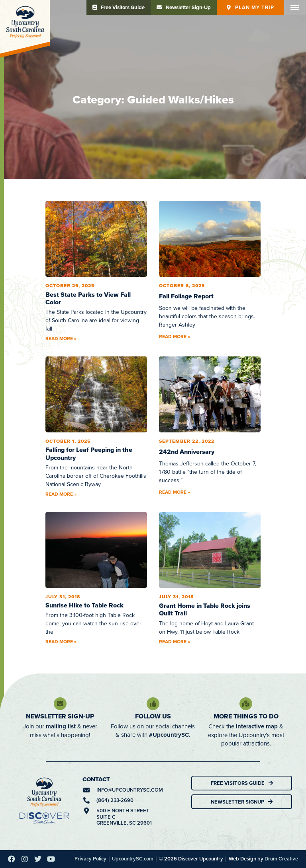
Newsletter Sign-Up (60, 716)
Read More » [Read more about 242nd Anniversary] (175, 492)
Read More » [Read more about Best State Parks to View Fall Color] (61, 338)
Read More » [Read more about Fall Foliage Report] (175, 336)
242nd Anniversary (187, 452)
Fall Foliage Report (186, 296)
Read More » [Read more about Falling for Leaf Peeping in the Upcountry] (61, 494)
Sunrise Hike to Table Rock (84, 605)
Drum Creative (281, 859)
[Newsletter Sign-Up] (60, 704)
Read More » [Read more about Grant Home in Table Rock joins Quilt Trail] (175, 641)
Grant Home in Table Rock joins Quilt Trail (205, 609)
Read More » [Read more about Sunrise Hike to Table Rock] (61, 641)
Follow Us (153, 716)
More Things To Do (246, 716)
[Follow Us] (153, 704)
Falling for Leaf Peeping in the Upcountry (89, 453)
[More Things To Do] (246, 704)
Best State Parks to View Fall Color (88, 298)
